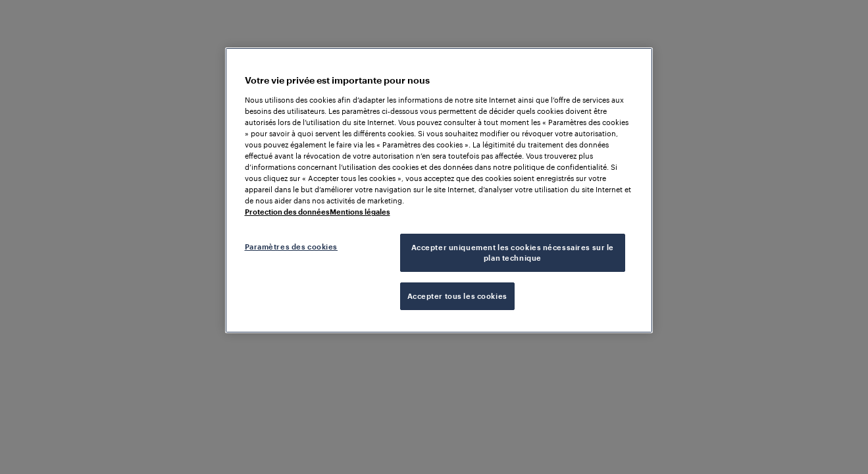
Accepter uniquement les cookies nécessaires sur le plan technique (513, 252)
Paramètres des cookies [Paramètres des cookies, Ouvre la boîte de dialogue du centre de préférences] (292, 247)
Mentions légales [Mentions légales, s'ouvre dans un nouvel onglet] (360, 212)
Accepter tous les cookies (457, 296)
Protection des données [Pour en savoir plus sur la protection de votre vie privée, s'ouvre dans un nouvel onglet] (287, 212)
